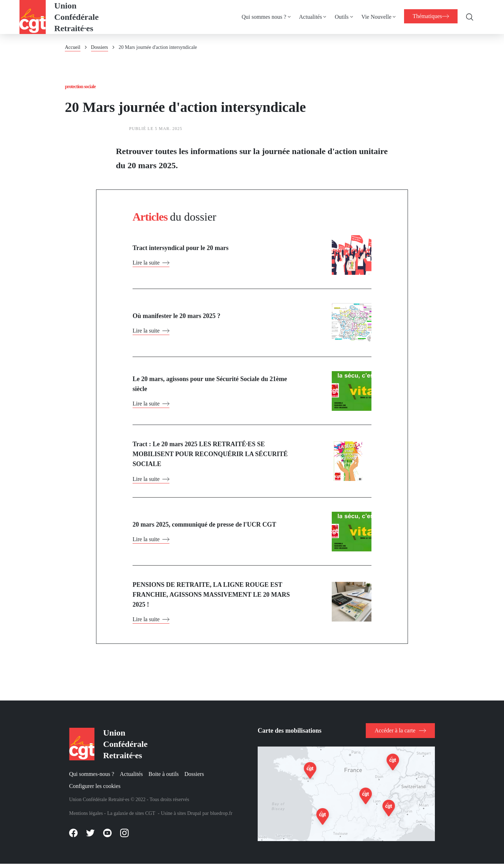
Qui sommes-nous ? (92, 778)
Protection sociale (83, 87)
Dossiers (100, 47)
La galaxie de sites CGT (131, 817)
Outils (338, 17)
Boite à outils (164, 778)
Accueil (73, 47)
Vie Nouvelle (373, 17)
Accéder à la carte (395, 734)
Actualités (307, 17)
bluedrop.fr (221, 817)
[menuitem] (267, 17)
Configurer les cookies (95, 790)
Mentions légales (86, 817)
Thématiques (429, 16)
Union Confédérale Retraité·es (76, 17)
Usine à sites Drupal (181, 817)
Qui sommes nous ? (261, 17)
